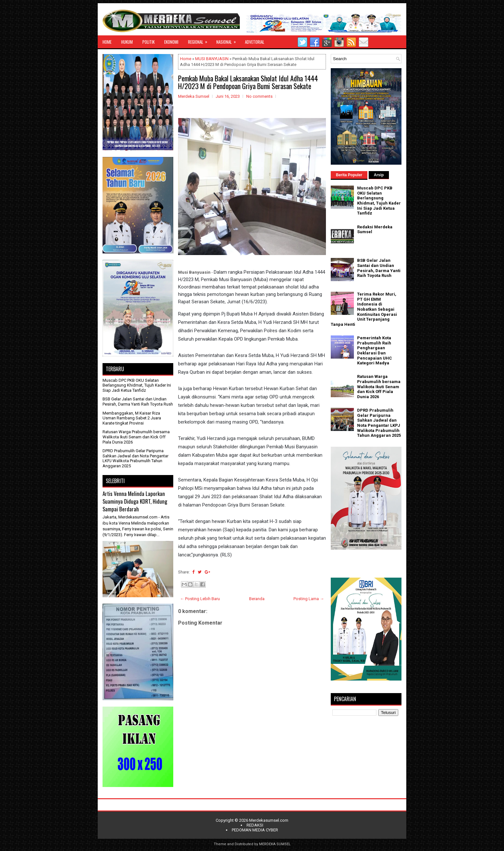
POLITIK (148, 42)
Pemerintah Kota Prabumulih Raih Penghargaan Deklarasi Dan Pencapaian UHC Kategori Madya (374, 350)
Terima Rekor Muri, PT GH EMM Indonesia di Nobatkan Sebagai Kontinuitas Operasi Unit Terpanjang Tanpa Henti (364, 309)
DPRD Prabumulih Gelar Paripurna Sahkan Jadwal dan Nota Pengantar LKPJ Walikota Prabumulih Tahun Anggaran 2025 (135, 458)
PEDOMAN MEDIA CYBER (255, 830)
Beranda (257, 599)
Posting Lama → (309, 599)
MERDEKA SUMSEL (275, 844)
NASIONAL (228, 40)
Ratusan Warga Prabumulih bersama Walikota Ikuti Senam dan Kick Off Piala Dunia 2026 (136, 437)
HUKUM (127, 42)
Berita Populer (349, 175)
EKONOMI (171, 42)
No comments (259, 96)
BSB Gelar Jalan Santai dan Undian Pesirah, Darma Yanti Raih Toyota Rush (138, 402)
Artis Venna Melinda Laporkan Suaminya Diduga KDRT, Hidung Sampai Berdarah (135, 501)
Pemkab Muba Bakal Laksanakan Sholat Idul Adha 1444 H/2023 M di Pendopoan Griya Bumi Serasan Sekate (248, 82)
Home (186, 59)
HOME (107, 42)
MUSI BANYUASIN (212, 59)
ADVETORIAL (255, 42)
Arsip (379, 175)
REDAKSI (255, 825)
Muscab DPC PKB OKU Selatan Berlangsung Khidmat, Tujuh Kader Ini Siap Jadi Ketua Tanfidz (137, 385)
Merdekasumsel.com (269, 820)
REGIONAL (200, 40)
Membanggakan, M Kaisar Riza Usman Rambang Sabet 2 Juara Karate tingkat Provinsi (132, 418)
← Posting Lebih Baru (200, 599)
